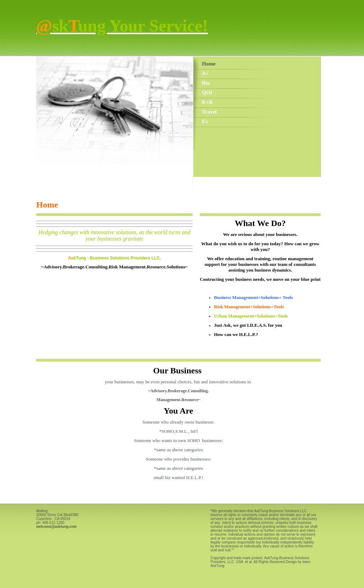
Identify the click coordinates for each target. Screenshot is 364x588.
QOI (207, 93)
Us (205, 121)
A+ (205, 73)
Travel (209, 112)
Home (209, 64)
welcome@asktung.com (57, 527)
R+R (207, 102)
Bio (206, 83)
